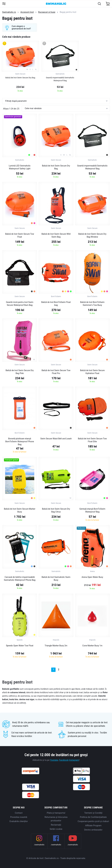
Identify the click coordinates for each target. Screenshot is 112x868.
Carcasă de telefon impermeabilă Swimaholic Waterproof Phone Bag (20, 579)
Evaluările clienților (19, 821)
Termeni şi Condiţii (93, 813)
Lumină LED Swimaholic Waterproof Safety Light (20, 167)
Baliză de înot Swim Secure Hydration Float (92, 372)
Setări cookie (56, 829)
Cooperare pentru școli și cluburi (93, 821)
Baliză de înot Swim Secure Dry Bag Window (92, 235)
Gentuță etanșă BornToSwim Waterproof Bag (92, 510)
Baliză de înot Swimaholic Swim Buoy (56, 579)
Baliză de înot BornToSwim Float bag (56, 304)
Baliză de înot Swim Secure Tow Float (20, 235)
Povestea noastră (19, 817)
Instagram (74, 760)
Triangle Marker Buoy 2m (56, 646)
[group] (20, 67)
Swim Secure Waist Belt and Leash (56, 439)
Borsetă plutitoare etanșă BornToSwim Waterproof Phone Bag (20, 441)
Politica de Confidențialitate (93, 817)
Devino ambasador (93, 830)
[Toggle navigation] (4, 4)
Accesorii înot (27, 12)
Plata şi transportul (56, 813)
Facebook (64, 760)
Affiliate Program (93, 826)
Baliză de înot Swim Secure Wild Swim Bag (56, 235)
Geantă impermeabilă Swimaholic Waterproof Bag (92, 167)
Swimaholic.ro (9, 12)
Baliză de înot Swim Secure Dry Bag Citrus (56, 510)
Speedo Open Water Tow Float (20, 646)
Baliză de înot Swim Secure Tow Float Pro (56, 372)
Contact (19, 813)
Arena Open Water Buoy (92, 577)
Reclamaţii (56, 825)
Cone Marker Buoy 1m (92, 646)
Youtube (54, 760)
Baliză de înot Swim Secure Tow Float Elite (92, 440)
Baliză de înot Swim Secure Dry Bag (56, 167)
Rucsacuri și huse (47, 12)
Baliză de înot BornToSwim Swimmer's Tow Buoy (92, 304)
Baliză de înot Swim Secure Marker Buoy (20, 510)
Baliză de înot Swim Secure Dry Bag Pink (20, 372)
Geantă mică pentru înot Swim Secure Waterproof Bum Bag (20, 304)
